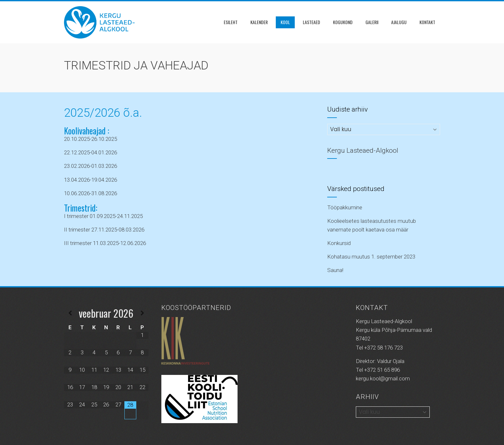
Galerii (372, 22)
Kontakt (427, 22)
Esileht (231, 22)
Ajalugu (399, 22)
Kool (285, 22)
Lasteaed (311, 22)
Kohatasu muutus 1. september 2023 (371, 257)
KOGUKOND (343, 22)
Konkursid (339, 243)
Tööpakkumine (345, 207)
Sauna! (335, 270)
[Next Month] (142, 313)
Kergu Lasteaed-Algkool (363, 150)
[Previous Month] (70, 313)
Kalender (259, 22)
